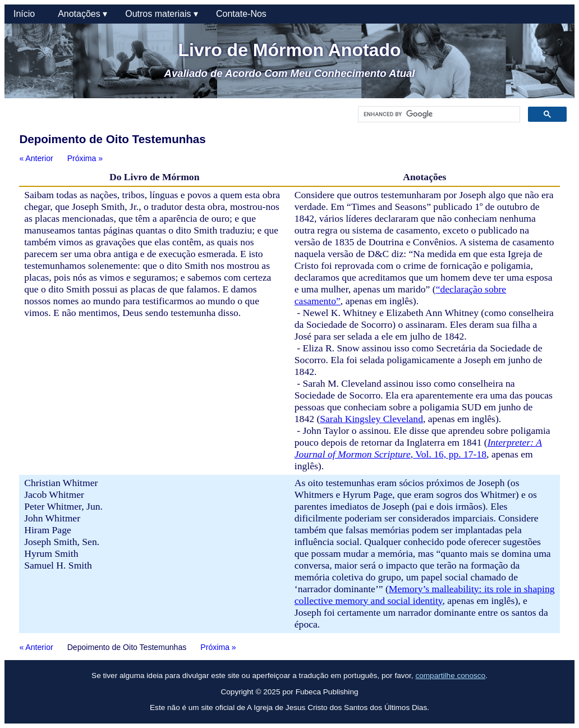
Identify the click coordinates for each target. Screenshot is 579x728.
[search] (438, 115)
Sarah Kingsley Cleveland (371, 419)
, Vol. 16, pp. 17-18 (418, 448)
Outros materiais (162, 14)
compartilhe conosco (450, 676)
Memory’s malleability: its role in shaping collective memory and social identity (425, 595)
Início (27, 14)
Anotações (82, 14)
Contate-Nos (241, 14)
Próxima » (85, 158)
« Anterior (36, 158)
